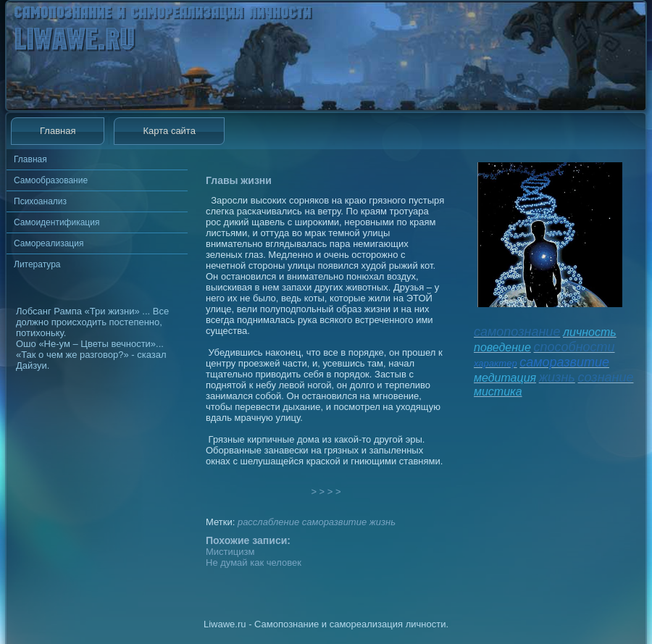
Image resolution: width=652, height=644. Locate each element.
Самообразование (51, 180)
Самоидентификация (57, 222)
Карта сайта (169, 131)
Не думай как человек (254, 563)
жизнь (383, 522)
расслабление (268, 522)
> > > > (326, 492)
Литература (37, 264)
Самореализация (49, 243)
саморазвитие (334, 522)
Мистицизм (230, 552)
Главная (58, 131)
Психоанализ (40, 201)
